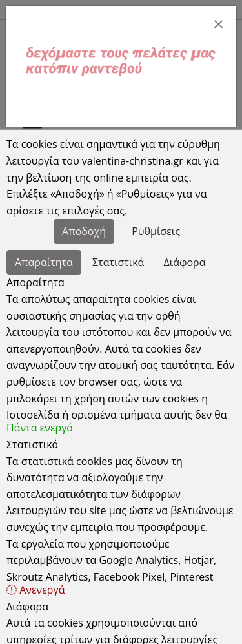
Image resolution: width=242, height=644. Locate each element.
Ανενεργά (35, 590)
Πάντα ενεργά (40, 428)
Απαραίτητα (44, 262)
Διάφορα (185, 262)
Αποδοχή (84, 231)
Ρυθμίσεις (156, 231)
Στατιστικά (118, 262)
